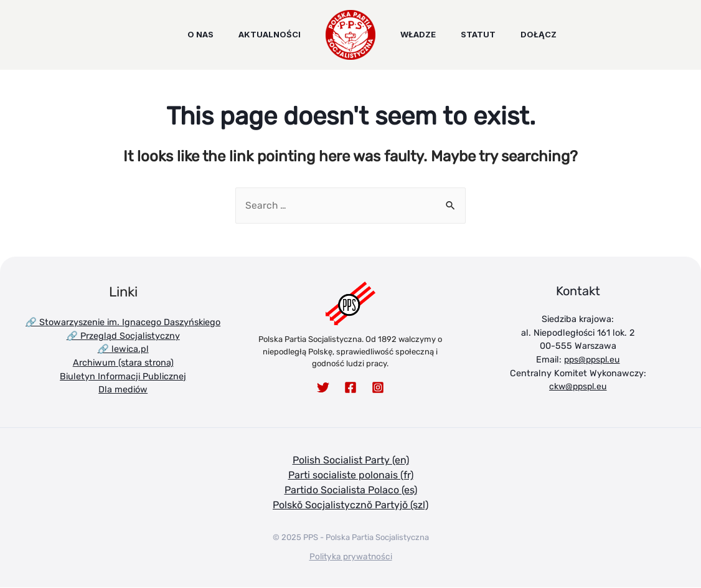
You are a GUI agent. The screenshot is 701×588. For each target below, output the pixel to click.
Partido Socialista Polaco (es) (351, 491)
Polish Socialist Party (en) (351, 461)
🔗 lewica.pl (123, 350)
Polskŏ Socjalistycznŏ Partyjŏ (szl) (350, 505)
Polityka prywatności (351, 557)
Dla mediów (123, 390)
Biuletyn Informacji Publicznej (123, 377)
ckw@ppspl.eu (578, 387)
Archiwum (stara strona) (123, 363)
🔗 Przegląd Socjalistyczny (123, 336)
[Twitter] (323, 388)
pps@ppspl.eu (592, 360)
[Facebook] (350, 388)
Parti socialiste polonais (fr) (351, 476)
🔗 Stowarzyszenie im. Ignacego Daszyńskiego (123, 323)
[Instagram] (378, 388)
